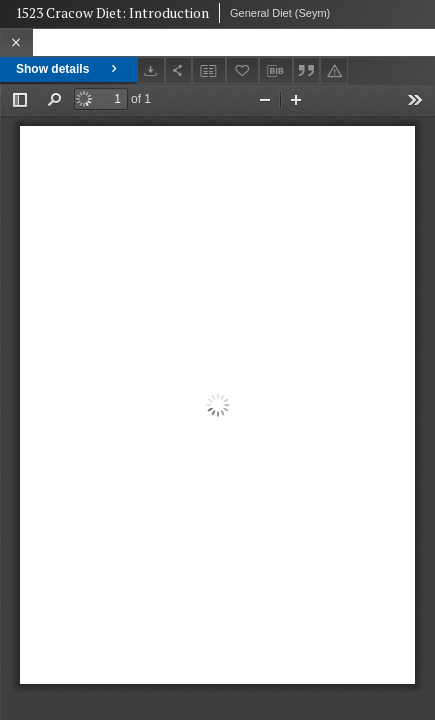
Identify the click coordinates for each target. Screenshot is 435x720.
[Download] (151, 70)
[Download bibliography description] (276, 71)
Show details (68, 69)
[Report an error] (334, 70)
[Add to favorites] (243, 70)
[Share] (179, 70)
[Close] (16, 42)
